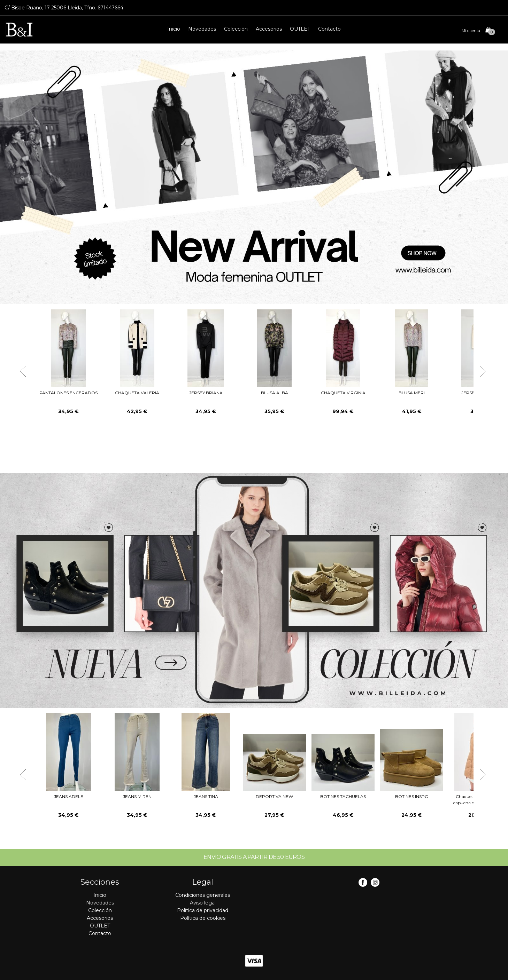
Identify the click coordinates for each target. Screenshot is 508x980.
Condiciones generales (203, 895)
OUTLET (300, 29)
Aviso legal (203, 903)
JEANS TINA (206, 796)
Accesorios (269, 29)
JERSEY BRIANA (206, 393)
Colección (236, 29)
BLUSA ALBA (275, 393)
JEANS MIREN (137, 796)
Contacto (329, 29)
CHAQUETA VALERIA (137, 393)
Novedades (202, 29)
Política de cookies (203, 918)
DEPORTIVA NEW (274, 796)
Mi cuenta (471, 31)
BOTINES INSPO (412, 796)
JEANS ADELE (69, 796)
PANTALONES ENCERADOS (68, 393)
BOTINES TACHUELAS (343, 796)
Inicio (174, 29)
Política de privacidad (203, 910)
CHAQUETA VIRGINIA (343, 393)
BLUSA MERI (412, 393)
